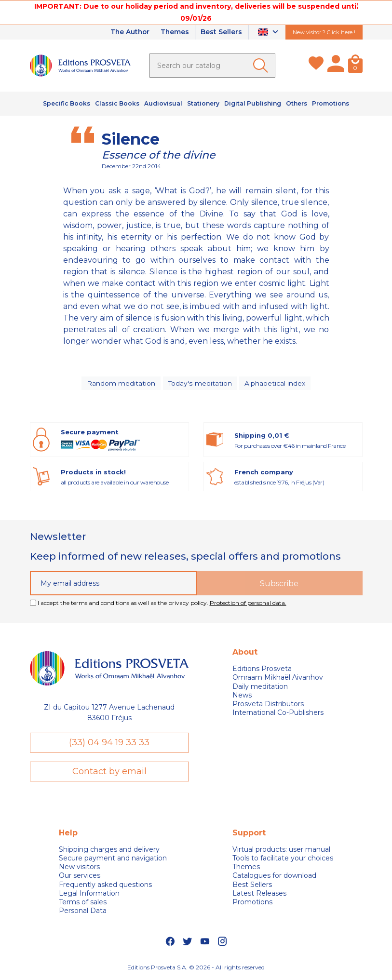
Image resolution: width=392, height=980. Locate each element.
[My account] (336, 66)
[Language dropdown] (269, 33)
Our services (80, 877)
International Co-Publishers (278, 713)
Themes (174, 32)
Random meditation (122, 383)
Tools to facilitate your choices (283, 859)
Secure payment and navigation (113, 859)
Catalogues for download (274, 877)
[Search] (212, 66)
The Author (127, 32)
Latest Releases (259, 894)
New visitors (79, 868)
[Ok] (262, 66)
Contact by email (109, 772)
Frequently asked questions (105, 886)
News (242, 696)
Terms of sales (83, 903)
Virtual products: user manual (281, 850)
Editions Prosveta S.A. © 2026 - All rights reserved (196, 968)
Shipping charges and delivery (109, 850)
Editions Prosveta (262, 670)
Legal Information (89, 894)
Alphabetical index (275, 383)
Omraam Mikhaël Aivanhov (278, 678)
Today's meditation (200, 383)
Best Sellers (221, 32)
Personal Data (83, 912)
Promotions (252, 903)
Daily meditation (260, 687)
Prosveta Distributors (268, 705)
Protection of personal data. (248, 604)
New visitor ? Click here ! (324, 32)
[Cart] (355, 66)
